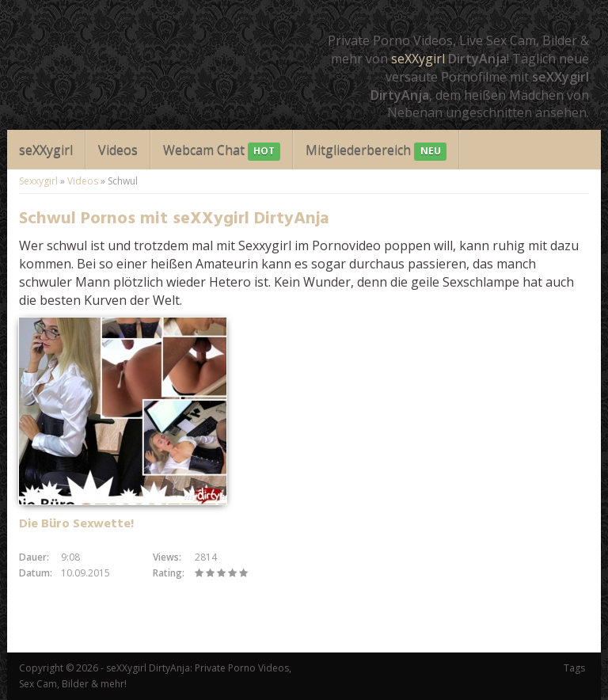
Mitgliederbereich (376, 151)
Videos (118, 150)
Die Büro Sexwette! (76, 524)
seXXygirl (418, 59)
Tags (574, 668)
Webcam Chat (222, 151)
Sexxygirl (38, 181)
